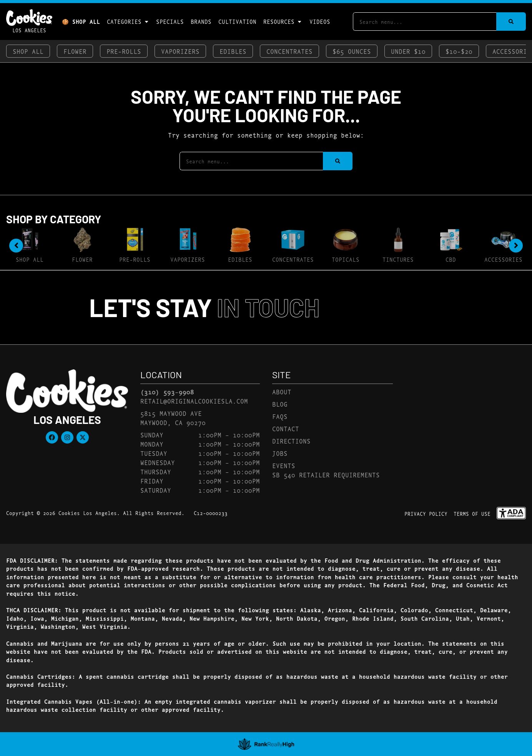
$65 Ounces (352, 51)
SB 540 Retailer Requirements (326, 474)
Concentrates (289, 51)
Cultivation (237, 21)
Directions (291, 441)
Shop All (28, 51)
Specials (170, 21)
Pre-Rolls (124, 51)
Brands (201, 21)
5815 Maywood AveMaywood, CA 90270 (173, 418)
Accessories (503, 259)
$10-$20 (459, 51)
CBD (451, 259)
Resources (283, 22)
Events (284, 465)
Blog (280, 404)
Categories (128, 22)
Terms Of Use (472, 513)
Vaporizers (180, 51)
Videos (320, 21)
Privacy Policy (426, 513)
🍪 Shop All (81, 21)
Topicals (346, 259)
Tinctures (398, 259)
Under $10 (408, 51)
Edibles (233, 51)
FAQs (280, 416)
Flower (75, 51)
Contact (286, 428)
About (282, 391)
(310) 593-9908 (167, 392)
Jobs (280, 453)
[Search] (511, 22)
